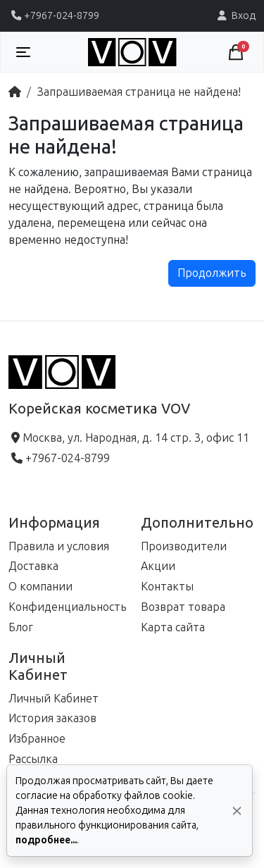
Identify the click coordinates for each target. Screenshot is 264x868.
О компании (40, 587)
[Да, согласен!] (237, 811)
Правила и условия (59, 546)
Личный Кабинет (54, 699)
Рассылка (33, 759)
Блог (21, 627)
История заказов (52, 718)
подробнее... (46, 840)
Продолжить (212, 273)
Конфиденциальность (68, 607)
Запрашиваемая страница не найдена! (139, 92)
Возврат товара (183, 607)
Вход (235, 15)
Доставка (33, 566)
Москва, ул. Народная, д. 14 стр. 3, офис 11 (129, 438)
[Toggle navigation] (23, 52)
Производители (184, 546)
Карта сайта (173, 627)
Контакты (167, 587)
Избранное (37, 739)
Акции (158, 566)
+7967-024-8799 (54, 15)
